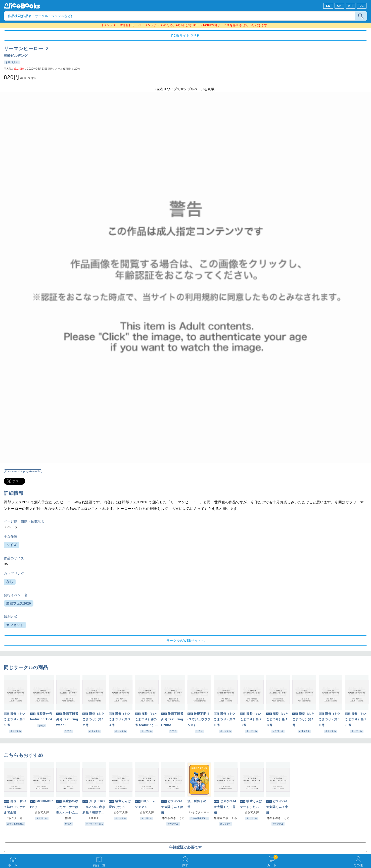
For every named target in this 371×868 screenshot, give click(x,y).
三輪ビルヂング (16, 56)
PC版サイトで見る (185, 36)
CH (339, 6)
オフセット (15, 625)
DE (362, 6)
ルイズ (11, 545)
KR (351, 6)
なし (10, 582)
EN (328, 6)
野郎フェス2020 (19, 603)
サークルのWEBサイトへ (185, 641)
